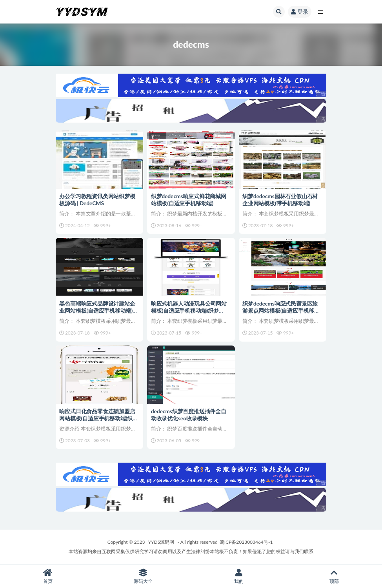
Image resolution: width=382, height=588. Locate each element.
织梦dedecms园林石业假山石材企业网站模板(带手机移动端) (280, 199)
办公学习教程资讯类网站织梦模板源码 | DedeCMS (97, 199)
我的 (239, 576)
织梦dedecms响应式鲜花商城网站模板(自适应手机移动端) (189, 199)
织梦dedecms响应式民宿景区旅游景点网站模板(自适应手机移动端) (281, 310)
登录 (300, 12)
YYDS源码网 (161, 542)
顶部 (335, 576)
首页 (48, 576)
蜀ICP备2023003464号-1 (246, 542)
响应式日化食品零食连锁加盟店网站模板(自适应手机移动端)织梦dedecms (99, 418)
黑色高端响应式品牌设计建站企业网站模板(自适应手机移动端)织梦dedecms (99, 310)
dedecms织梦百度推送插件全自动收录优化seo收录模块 (189, 415)
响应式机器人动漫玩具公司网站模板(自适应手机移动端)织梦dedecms (189, 310)
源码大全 (144, 576)
